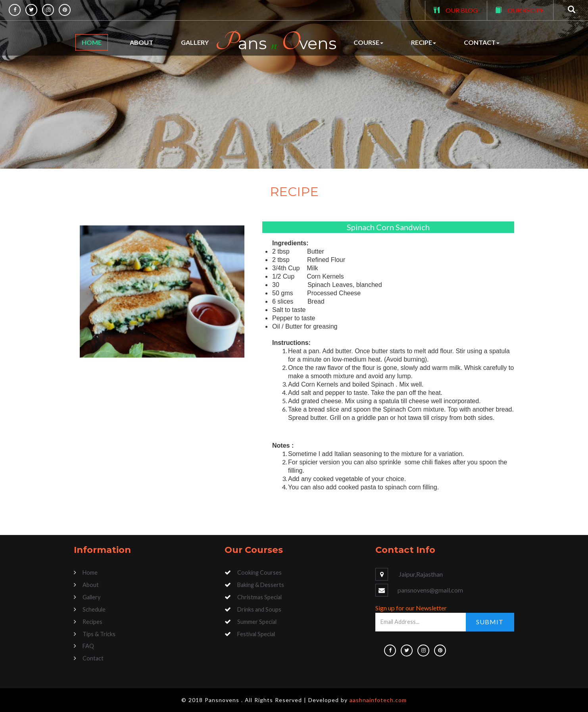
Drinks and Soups (259, 609)
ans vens (276, 42)
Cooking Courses (259, 572)
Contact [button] (482, 42)
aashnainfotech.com (378, 700)
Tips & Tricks (99, 634)
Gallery (195, 42)
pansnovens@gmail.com (430, 590)
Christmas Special (259, 597)
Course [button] (368, 42)
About (141, 42)
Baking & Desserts (261, 585)
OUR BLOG (462, 10)
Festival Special (256, 634)
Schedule (94, 609)
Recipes (92, 622)
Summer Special (257, 622)
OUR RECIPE (526, 10)
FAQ (88, 646)
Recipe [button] (424, 42)
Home (92, 42)
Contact (93, 658)
